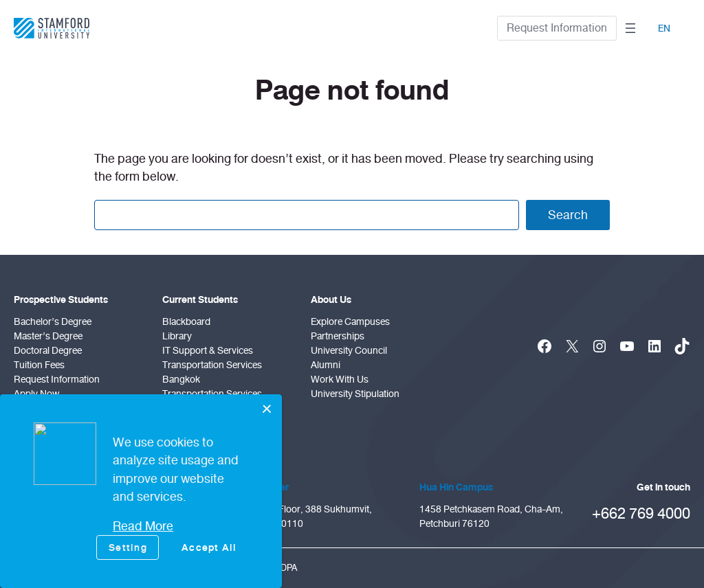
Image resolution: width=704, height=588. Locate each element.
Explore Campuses (350, 322)
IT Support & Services (208, 351)
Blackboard (186, 322)
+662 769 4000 (641, 513)
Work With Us (340, 380)
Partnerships (338, 336)
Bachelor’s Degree (53, 322)
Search (568, 215)
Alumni (326, 365)
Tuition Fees (39, 365)
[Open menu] (630, 28)
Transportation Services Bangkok (212, 372)
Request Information (557, 28)
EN (664, 29)
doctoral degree (48, 351)
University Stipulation (355, 394)
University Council (349, 351)
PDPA (286, 568)
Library (177, 336)
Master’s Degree (48, 336)
